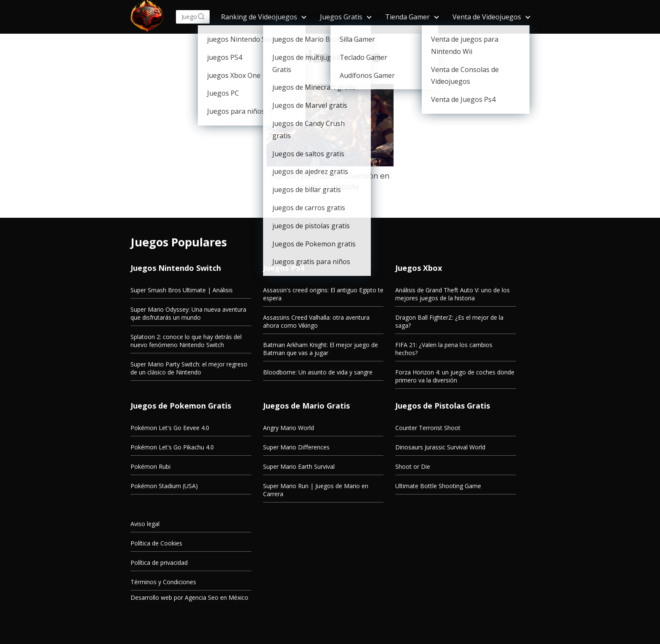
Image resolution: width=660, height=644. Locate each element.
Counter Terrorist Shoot (428, 428)
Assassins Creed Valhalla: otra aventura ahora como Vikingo (316, 321)
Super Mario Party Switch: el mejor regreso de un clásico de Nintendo (189, 368)
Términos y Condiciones (163, 582)
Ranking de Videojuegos (259, 17)
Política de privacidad (159, 562)
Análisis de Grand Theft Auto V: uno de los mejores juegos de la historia (452, 294)
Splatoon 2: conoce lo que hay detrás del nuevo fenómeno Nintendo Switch (186, 341)
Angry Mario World (289, 428)
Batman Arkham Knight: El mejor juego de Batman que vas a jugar (321, 349)
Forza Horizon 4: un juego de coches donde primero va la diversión (455, 376)
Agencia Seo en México (217, 597)
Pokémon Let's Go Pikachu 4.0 (172, 447)
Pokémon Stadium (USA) (164, 486)
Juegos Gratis (341, 17)
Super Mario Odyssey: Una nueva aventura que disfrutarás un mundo (188, 313)
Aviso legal (145, 524)
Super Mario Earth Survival (299, 466)
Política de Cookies (156, 543)
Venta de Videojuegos (487, 17)
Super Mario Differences (296, 447)
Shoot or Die (413, 466)
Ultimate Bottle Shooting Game (438, 486)
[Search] (201, 17)
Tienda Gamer (407, 17)
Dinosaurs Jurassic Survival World (440, 447)
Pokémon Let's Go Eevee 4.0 (170, 428)
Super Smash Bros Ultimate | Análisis (182, 290)
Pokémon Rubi (150, 466)
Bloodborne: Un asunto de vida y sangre (318, 372)
